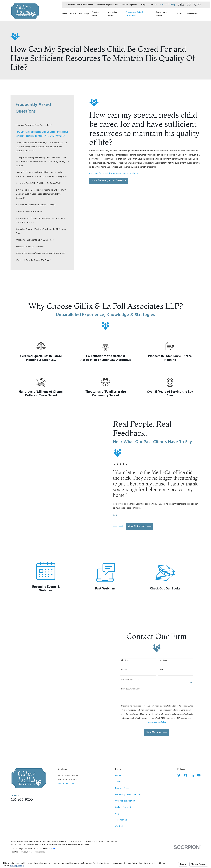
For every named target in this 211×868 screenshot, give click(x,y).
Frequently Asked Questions (128, 795)
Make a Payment (129, 5)
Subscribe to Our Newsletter (79, 5)
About (118, 782)
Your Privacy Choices (44, 849)
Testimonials (121, 820)
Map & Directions (66, 784)
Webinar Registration (107, 5)
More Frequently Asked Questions (109, 181)
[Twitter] (179, 775)
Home (118, 776)
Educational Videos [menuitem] (161, 14)
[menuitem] (42, 125)
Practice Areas (122, 788)
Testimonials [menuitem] (191, 14)
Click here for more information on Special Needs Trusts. (116, 173)
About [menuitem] (73, 14)
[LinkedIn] (192, 775)
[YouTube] (199, 775)
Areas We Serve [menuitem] (113, 14)
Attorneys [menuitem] (84, 14)
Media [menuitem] (180, 14)
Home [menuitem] (64, 14)
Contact (154, 5)
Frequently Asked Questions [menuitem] (134, 14)
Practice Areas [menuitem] (96, 14)
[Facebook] (186, 775)
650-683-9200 (189, 5)
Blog (143, 5)
